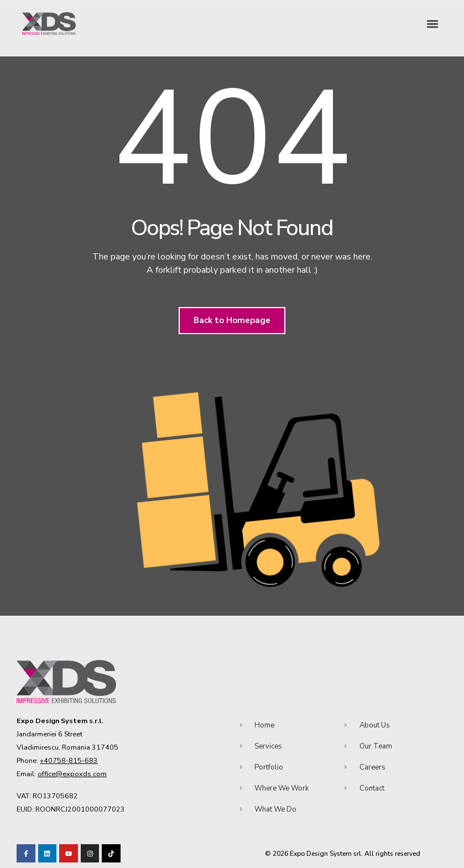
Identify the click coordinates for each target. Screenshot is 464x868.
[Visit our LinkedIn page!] (48, 854)
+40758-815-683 (69, 760)
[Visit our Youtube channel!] (69, 854)
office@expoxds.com (72, 774)
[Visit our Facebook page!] (26, 854)
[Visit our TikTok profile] (90, 854)
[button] (433, 24)
